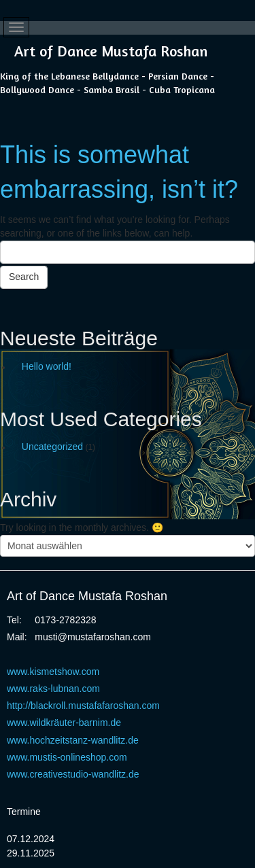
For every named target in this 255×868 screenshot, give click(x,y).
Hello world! (47, 366)
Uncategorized (52, 447)
